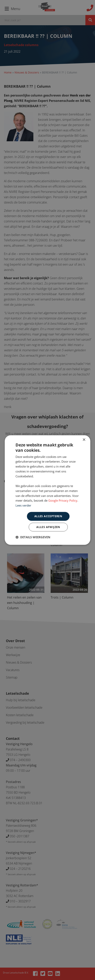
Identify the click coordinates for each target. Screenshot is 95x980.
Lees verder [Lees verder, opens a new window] (23, 505)
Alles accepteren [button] (48, 516)
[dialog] (47, 490)
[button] (33, 537)
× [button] (84, 440)
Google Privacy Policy (63, 501)
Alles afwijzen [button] (48, 527)
